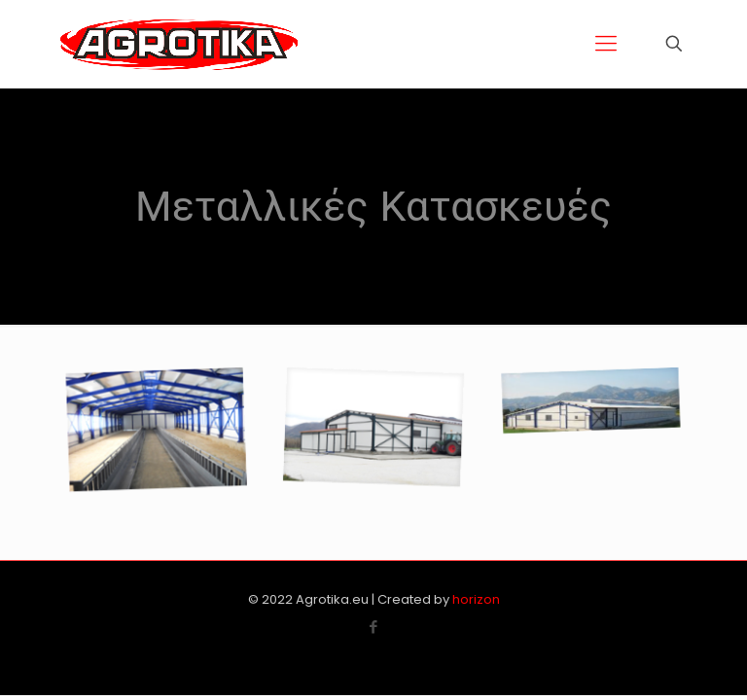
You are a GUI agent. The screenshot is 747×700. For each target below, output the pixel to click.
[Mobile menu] (606, 44)
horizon (476, 599)
